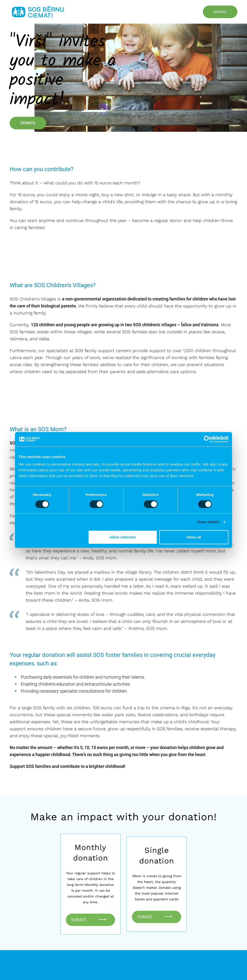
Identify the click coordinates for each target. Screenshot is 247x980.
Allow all (194, 537)
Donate (220, 12)
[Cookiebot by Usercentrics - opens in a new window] (207, 439)
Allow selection (123, 537)
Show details (208, 522)
